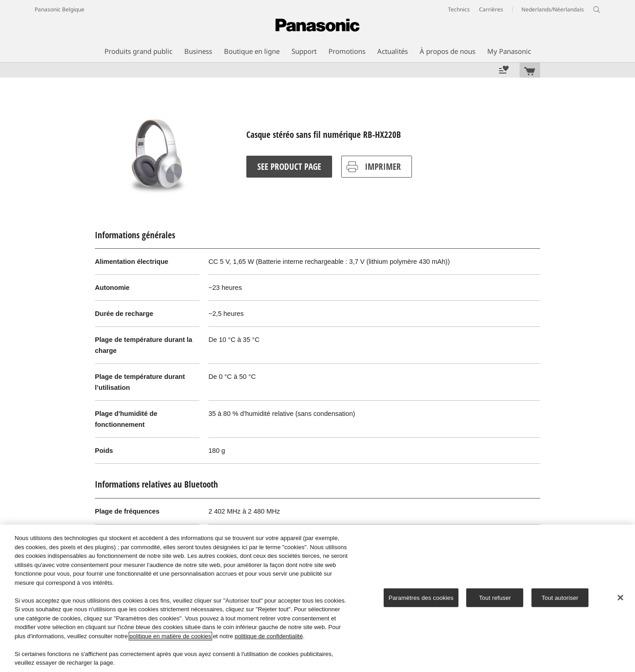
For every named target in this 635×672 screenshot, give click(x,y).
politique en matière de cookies (170, 636)
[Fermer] (620, 598)
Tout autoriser (560, 597)
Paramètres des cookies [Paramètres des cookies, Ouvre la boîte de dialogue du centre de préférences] (421, 597)
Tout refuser (495, 597)
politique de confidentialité (269, 636)
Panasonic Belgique (60, 9)
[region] (317, 598)
